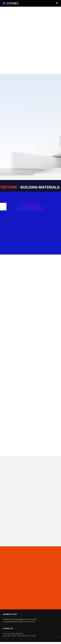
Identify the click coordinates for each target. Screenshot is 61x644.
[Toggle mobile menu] (57, 3)
